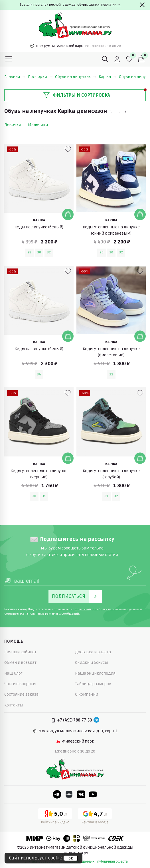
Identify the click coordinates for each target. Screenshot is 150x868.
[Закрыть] (142, 5)
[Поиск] (105, 59)
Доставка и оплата (93, 652)
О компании (87, 694)
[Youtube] (93, 794)
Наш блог (13, 673)
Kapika (108, 77)
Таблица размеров (93, 684)
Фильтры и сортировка (77, 95)
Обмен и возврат (20, 663)
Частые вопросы (20, 684)
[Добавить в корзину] (68, 214)
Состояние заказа (21, 694)
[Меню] (9, 59)
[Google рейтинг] (95, 817)
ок (71, 858)
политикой (83, 609)
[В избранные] (68, 149)
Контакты (14, 705)
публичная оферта (112, 862)
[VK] (81, 794)
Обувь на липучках (76, 77)
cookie (55, 858)
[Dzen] (69, 794)
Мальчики (38, 125)
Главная (15, 77)
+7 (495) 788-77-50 (75, 720)
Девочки (13, 125)
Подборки (40, 77)
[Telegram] (96, 720)
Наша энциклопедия (95, 673)
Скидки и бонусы (92, 663)
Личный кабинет (20, 652)
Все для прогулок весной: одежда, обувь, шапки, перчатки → (70, 5)
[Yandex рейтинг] (55, 817)
